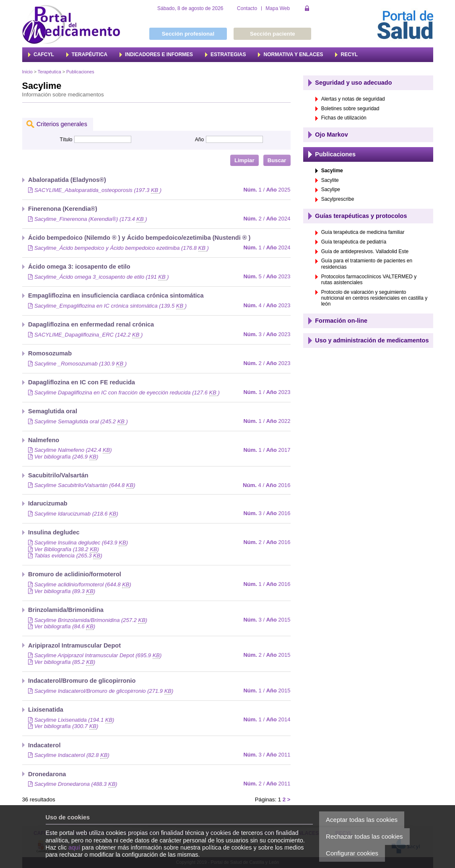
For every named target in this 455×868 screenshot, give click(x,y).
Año (199, 140)
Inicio (27, 72)
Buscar (277, 160)
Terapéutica (49, 72)
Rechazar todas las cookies (364, 836)
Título (66, 140)
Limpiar (244, 160)
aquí (74, 847)
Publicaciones (80, 72)
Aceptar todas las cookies (362, 820)
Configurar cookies (352, 853)
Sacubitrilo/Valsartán (58, 475)
